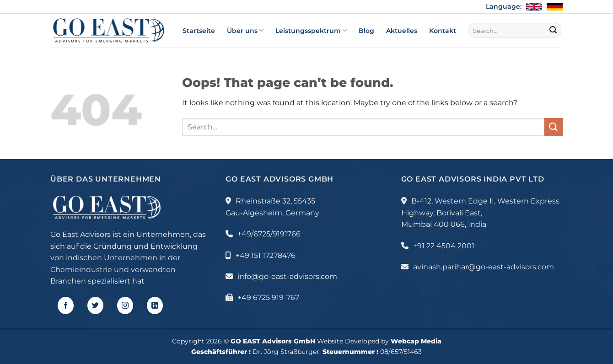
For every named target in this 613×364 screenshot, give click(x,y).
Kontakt (443, 31)
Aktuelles (402, 31)
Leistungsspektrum (311, 30)
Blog (366, 31)
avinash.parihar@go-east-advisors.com (484, 267)
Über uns (245, 30)
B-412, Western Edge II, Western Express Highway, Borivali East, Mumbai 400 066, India (480, 213)
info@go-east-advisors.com (287, 276)
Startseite (199, 31)
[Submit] (553, 31)
